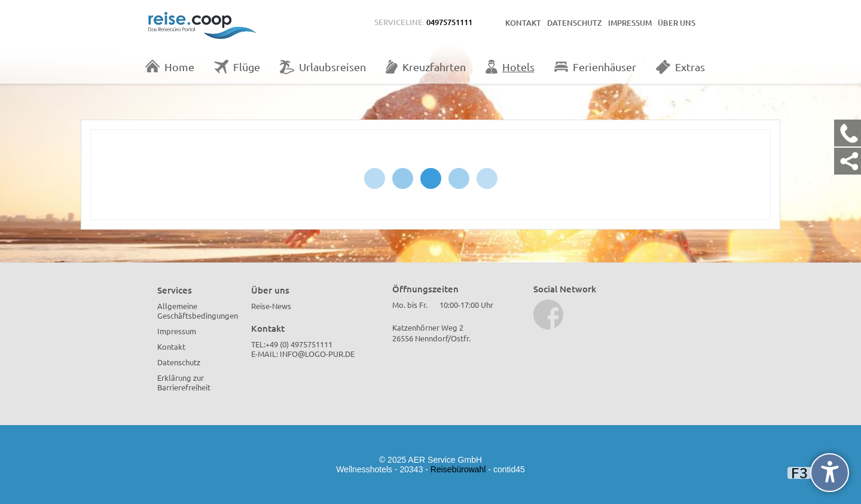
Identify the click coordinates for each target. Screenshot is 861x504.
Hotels (510, 67)
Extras (680, 67)
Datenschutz (575, 23)
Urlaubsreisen (323, 67)
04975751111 (449, 22)
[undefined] (830, 473)
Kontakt (523, 23)
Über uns (677, 23)
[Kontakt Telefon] (848, 133)
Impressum (630, 23)
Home (170, 66)
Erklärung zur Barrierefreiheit (184, 382)
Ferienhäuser (595, 67)
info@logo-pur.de (317, 354)
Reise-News (271, 306)
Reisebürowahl (458, 469)
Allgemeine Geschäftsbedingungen (198, 311)
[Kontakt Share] (848, 161)
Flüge (237, 67)
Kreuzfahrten (426, 67)
